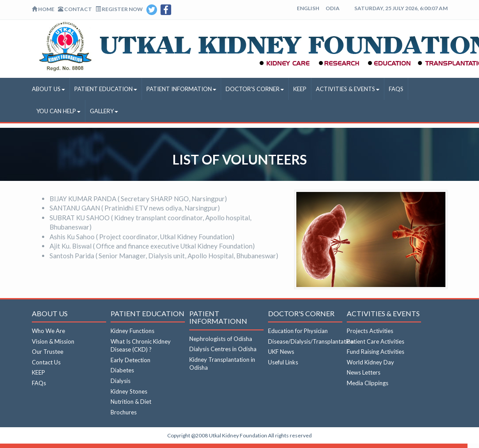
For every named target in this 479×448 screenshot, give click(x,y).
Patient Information (181, 89)
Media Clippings (368, 383)
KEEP (300, 89)
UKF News (281, 352)
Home (43, 9)
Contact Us (46, 362)
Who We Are (48, 331)
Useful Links (283, 362)
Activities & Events (348, 89)
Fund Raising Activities (376, 352)
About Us (48, 89)
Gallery (104, 111)
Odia (333, 8)
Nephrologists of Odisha (221, 339)
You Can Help (58, 111)
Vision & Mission (53, 341)
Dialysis (121, 381)
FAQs (396, 89)
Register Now (119, 9)
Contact (75, 9)
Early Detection (130, 360)
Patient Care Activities (376, 341)
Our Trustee (48, 352)
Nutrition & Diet (131, 402)
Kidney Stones (129, 391)
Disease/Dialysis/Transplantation (311, 341)
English (308, 8)
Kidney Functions (132, 331)
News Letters (364, 372)
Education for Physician (298, 331)
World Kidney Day (370, 362)
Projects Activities (370, 331)
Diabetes (122, 370)
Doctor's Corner (255, 89)
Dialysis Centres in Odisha (223, 349)
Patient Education (106, 89)
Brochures (124, 412)
